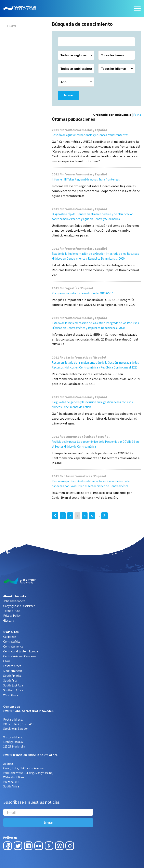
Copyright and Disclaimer (19, 606)
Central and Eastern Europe (21, 651)
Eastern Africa (12, 666)
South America (12, 676)
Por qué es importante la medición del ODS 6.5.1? (82, 293)
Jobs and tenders (14, 601)
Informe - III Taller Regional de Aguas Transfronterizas (86, 179)
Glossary (9, 620)
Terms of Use (12, 611)
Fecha (137, 115)
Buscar (69, 95)
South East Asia (13, 685)
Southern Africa (13, 690)
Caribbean (10, 637)
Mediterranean (13, 671)
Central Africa (12, 642)
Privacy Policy (12, 616)
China (7, 661)
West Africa (11, 695)
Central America (13, 646)
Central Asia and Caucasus (20, 656)
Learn (11, 26)
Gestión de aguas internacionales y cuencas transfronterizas (90, 135)
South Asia (10, 681)
